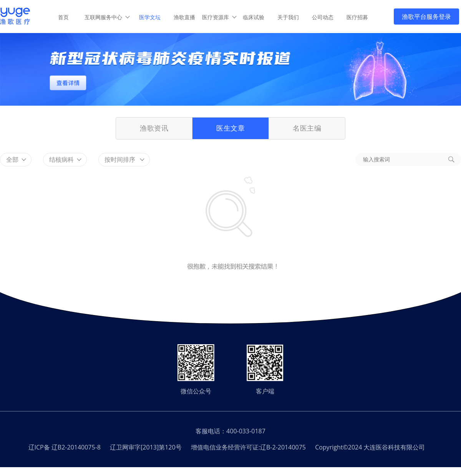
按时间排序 (124, 159)
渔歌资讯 (154, 128)
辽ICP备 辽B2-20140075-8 (65, 447)
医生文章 (230, 128)
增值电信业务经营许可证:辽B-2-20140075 (248, 447)
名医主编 (307, 128)
